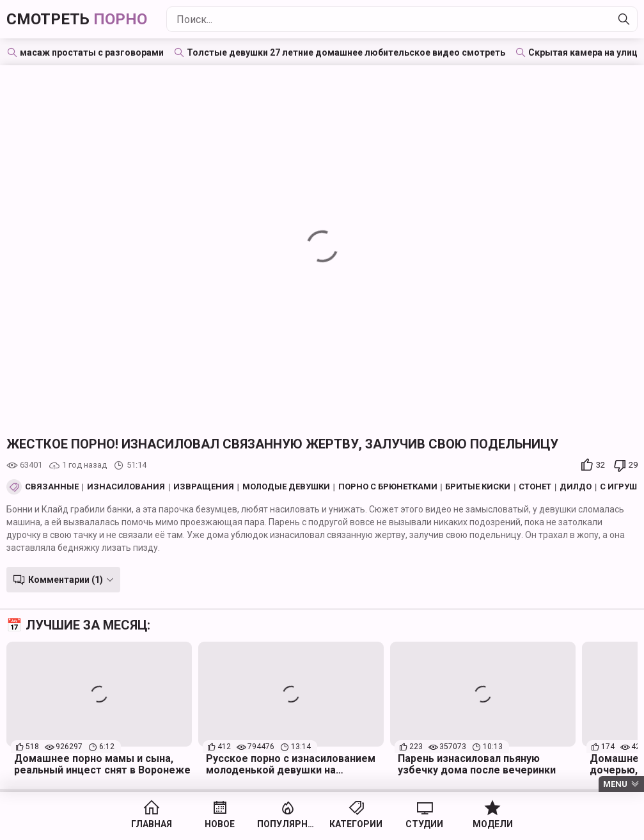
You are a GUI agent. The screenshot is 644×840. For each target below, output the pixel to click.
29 (633, 465)
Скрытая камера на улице (585, 52)
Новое (220, 824)
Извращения (204, 487)
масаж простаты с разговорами (92, 52)
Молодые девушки (286, 487)
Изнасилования (126, 487)
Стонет (535, 487)
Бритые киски (478, 487)
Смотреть (77, 19)
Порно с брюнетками (388, 487)
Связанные (52, 487)
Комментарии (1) (66, 580)
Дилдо (576, 487)
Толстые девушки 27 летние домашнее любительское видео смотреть (346, 52)
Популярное (288, 824)
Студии (424, 824)
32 (601, 465)
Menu (615, 784)
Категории (356, 824)
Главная (152, 824)
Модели (493, 824)
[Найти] (624, 19)
